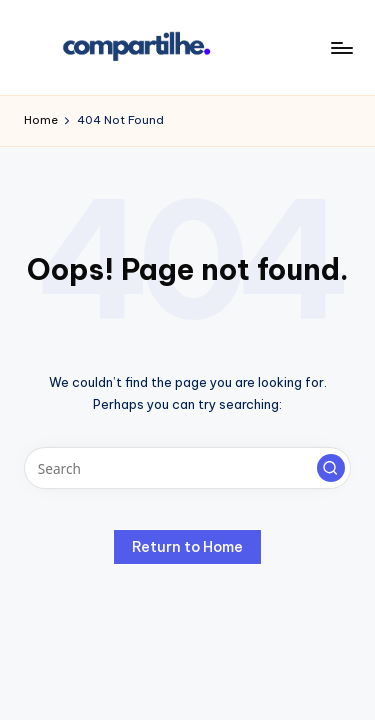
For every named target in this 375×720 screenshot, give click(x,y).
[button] (331, 468)
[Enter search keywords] (187, 468)
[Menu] (341, 47)
